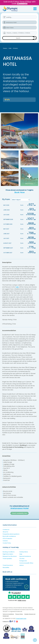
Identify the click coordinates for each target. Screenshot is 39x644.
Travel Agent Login (21, 619)
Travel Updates (7, 559)
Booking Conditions (9, 552)
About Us (5, 532)
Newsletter (6, 567)
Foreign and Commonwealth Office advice (26, 563)
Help (21, 554)
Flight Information (8, 554)
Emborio (15, 48)
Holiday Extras (24, 552)
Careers (5, 541)
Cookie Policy (7, 543)
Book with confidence (9, 536)
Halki (10, 48)
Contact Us (6, 530)
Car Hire (22, 559)
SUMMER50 (22, 4)
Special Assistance (25, 556)
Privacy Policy (19, 614)
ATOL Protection (7, 539)
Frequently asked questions (11, 534)
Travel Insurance (8, 565)
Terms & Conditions (8, 614)
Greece (5, 48)
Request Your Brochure (10, 556)
